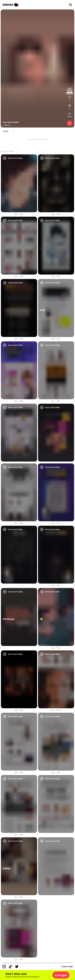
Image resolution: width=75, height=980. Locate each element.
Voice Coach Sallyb (11, 122)
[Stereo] (11, 5)
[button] (61, 975)
